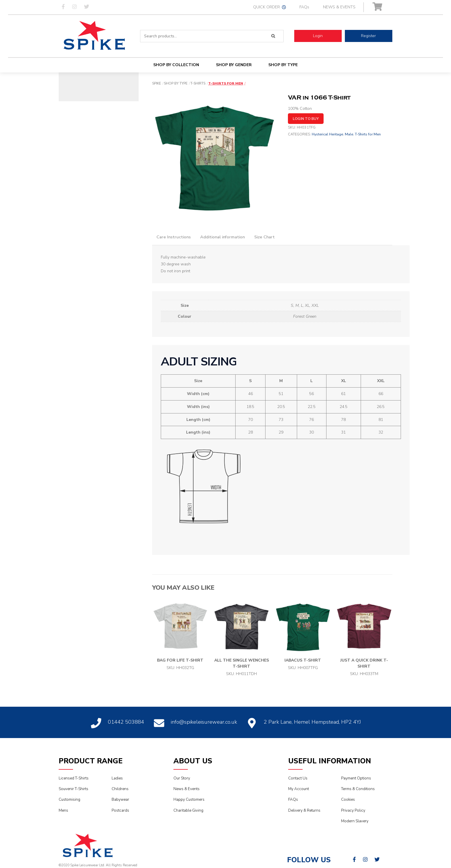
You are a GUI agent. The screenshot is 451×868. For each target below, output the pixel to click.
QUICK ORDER (270, 7)
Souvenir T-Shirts (73, 789)
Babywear (120, 800)
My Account (299, 789)
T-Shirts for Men (226, 83)
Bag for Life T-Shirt (180, 660)
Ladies (117, 778)
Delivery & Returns (304, 810)
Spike (157, 83)
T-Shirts (198, 83)
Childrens (120, 789)
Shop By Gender (234, 65)
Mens (63, 810)
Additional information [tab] (222, 237)
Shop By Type (283, 65)
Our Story (182, 778)
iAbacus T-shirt (303, 660)
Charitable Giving (188, 810)
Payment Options (356, 778)
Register (368, 36)
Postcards (120, 810)
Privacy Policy (353, 810)
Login (318, 36)
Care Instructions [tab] (174, 237)
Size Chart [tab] (264, 237)
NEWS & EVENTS (339, 7)
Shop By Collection (176, 65)
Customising (69, 800)
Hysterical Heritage (327, 134)
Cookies (348, 800)
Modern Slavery (355, 821)
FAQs (304, 7)
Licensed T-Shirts (74, 778)
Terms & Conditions (358, 789)
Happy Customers (189, 800)
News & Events (187, 789)
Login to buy (306, 119)
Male (349, 134)
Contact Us (298, 778)
